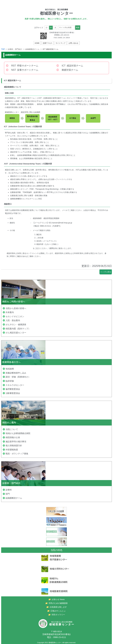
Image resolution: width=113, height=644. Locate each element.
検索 (78, 27)
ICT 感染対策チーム (70, 66)
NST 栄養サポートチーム (22, 70)
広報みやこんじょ (56, 610)
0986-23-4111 (62, 35)
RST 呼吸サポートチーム (22, 66)
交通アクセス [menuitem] (48, 43)
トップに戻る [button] (106, 272)
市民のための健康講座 (56, 602)
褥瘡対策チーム (67, 70)
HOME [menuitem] (37, 43)
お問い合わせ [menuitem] (74, 43)
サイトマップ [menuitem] (61, 43)
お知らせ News (56, 599)
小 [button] (46, 28)
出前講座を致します (57, 606)
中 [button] (51, 28)
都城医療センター (55, 642)
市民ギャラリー (57, 614)
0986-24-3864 (64, 38)
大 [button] (55, 28)
